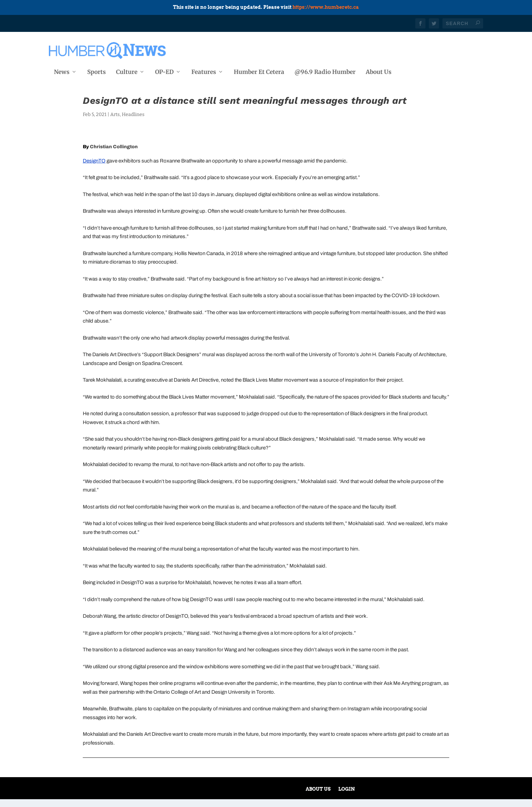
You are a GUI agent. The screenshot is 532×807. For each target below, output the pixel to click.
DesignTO (94, 169)
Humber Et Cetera (259, 71)
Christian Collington (114, 155)
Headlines (133, 122)
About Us (379, 71)
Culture (127, 71)
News (62, 71)
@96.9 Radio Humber (325, 71)
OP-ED (164, 71)
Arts (115, 122)
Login (347, 797)
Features (204, 71)
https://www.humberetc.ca (326, 7)
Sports (97, 71)
